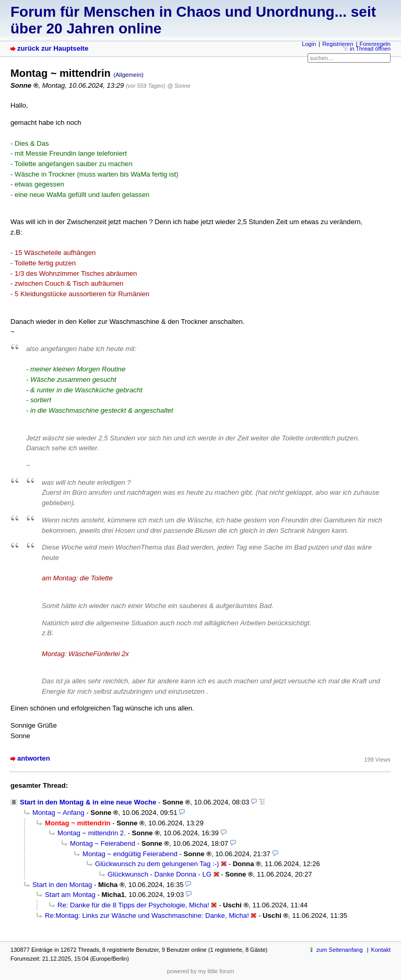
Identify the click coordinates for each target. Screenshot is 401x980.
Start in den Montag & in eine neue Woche (88, 802)
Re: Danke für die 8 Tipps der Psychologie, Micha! (133, 905)
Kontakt (381, 950)
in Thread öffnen (370, 49)
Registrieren (338, 44)
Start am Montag (70, 895)
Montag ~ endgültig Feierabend (130, 854)
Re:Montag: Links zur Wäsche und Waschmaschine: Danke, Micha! (147, 915)
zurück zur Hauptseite (53, 48)
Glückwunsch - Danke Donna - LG (160, 874)
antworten (34, 758)
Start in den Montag (62, 885)
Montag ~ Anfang (58, 813)
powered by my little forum (201, 971)
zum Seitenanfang (340, 950)
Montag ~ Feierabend (103, 843)
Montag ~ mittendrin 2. (92, 833)
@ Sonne (179, 86)
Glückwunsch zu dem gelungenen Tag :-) (157, 864)
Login (309, 44)
